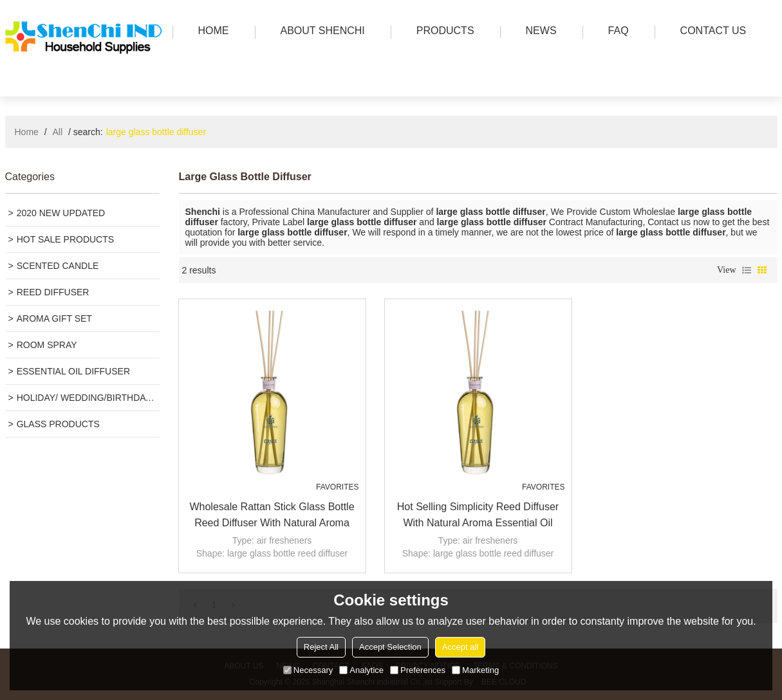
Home (27, 132)
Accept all (460, 647)
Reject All (321, 647)
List (747, 270)
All (58, 132)
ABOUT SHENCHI (320, 32)
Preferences (418, 670)
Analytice (361, 670)
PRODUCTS (442, 32)
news (538, 32)
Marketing (475, 670)
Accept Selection (390, 647)
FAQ (615, 32)
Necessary (308, 670)
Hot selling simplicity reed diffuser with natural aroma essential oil (478, 515)
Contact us (710, 32)
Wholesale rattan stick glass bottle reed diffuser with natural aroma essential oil (272, 516)
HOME (210, 32)
